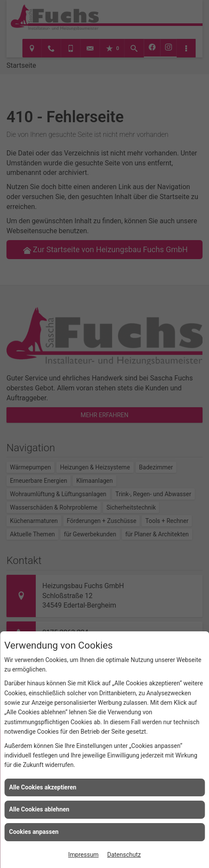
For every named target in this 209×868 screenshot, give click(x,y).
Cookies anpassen (34, 832)
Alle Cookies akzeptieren (43, 787)
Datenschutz (124, 855)
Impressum (83, 855)
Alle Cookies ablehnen (39, 809)
